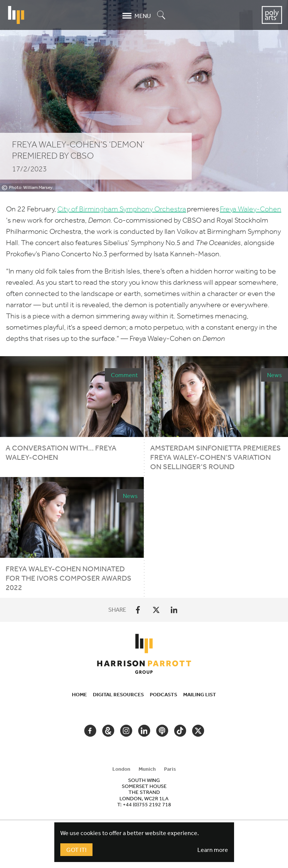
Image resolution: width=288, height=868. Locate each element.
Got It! (76, 850)
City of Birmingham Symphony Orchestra (122, 209)
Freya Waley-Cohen (251, 209)
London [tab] (121, 769)
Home (79, 694)
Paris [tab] (170, 769)
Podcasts (163, 694)
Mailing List (200, 694)
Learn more (213, 850)
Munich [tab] (147, 769)
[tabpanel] (144, 792)
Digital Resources (118, 694)
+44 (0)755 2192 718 (147, 804)
